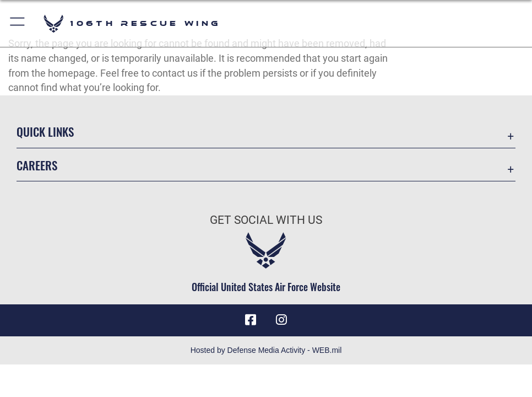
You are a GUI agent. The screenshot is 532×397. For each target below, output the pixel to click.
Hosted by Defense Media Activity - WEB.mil (266, 350)
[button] (18, 23)
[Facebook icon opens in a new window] (251, 320)
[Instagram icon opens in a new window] (281, 320)
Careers (37, 165)
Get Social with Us (266, 220)
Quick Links (45, 131)
